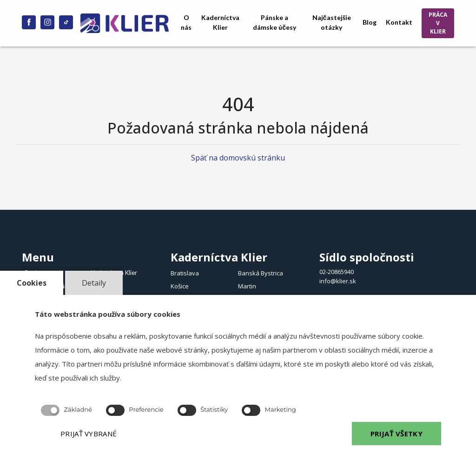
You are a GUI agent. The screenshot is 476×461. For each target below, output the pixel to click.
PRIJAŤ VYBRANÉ (89, 434)
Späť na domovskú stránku (238, 158)
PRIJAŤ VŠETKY (397, 434)
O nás (186, 22)
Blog (370, 22)
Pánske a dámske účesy (274, 22)
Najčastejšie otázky (332, 22)
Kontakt (399, 22)
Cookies (32, 283)
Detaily (94, 283)
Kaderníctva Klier (220, 22)
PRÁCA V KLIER (438, 23)
